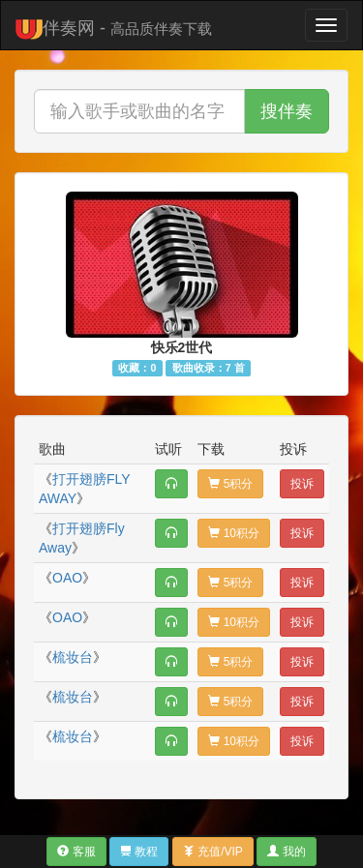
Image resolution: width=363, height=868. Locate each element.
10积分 (234, 533)
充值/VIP (213, 852)
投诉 (302, 484)
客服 (76, 852)
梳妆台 (73, 657)
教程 (139, 852)
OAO (67, 578)
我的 (286, 852)
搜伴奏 (287, 111)
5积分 (230, 484)
